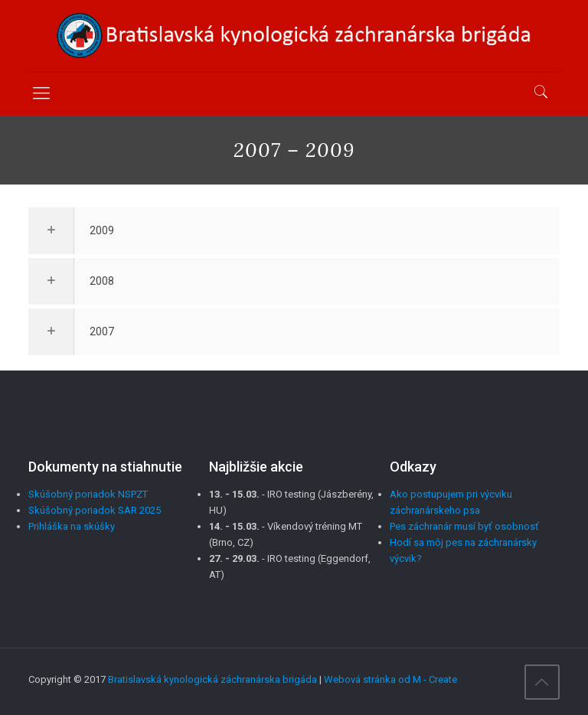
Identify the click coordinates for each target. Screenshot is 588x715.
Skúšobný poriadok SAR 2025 (95, 510)
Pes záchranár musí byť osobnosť (464, 526)
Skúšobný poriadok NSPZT (88, 494)
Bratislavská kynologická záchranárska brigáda (212, 679)
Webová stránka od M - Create (390, 679)
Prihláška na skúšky (72, 526)
